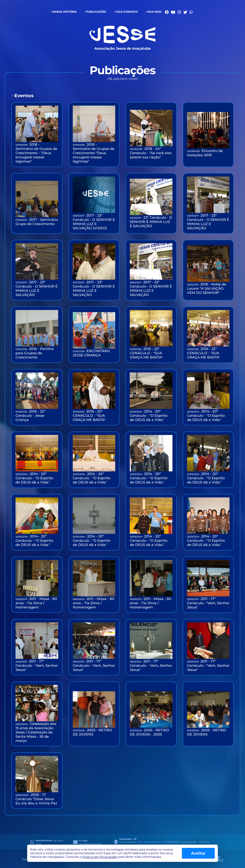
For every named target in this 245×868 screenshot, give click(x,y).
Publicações (96, 12)
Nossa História (65, 12)
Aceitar (198, 853)
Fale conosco (127, 12)
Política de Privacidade (100, 857)
